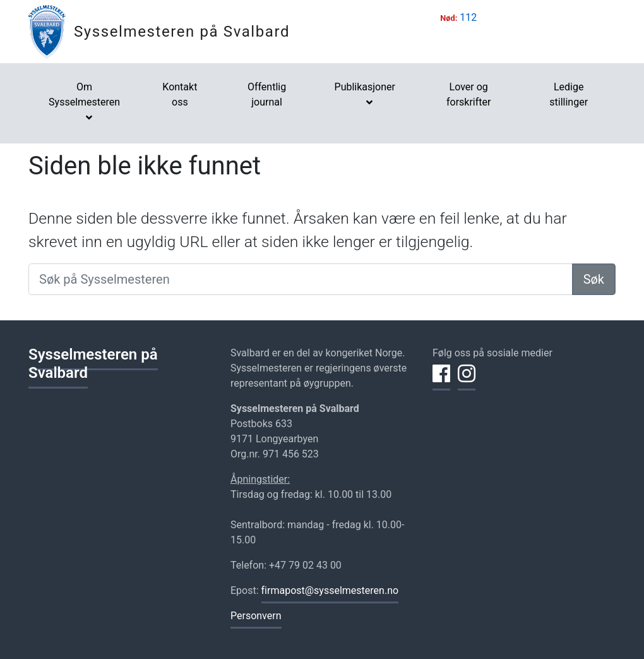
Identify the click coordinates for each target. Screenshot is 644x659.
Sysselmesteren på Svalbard (182, 32)
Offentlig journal (267, 94)
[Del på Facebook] (441, 381)
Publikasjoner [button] (365, 87)
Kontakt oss (180, 94)
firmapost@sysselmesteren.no (330, 590)
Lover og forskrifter (469, 94)
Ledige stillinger (569, 94)
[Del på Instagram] (467, 381)
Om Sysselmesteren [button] (84, 94)
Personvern (256, 616)
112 (468, 17)
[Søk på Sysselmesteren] (301, 279)
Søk (594, 279)
